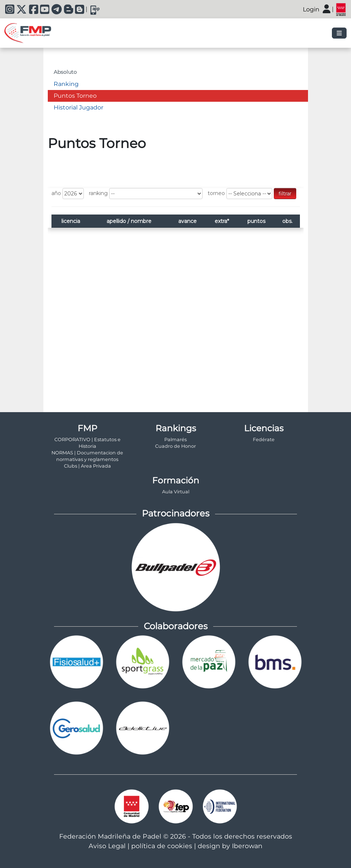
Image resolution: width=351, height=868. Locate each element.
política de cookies (162, 846)
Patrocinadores (176, 513)
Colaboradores (176, 626)
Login (311, 9)
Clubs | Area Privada (87, 466)
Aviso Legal (107, 846)
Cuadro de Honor (175, 446)
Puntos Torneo (75, 96)
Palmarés (175, 440)
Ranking (66, 84)
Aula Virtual (176, 492)
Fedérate (264, 440)
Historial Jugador (78, 107)
